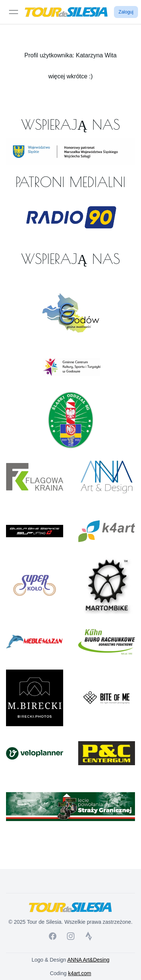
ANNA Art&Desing (88, 960)
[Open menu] (14, 12)
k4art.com (80, 973)
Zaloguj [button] (126, 12)
